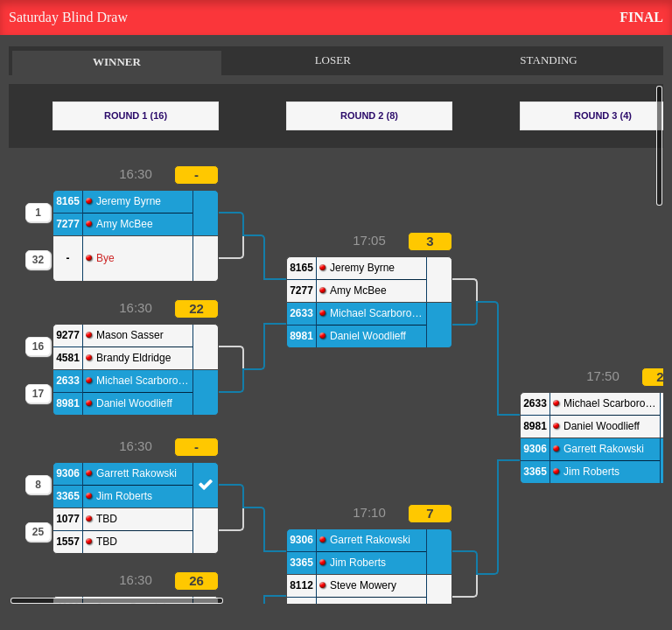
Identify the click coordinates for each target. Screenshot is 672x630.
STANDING (548, 60)
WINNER (117, 62)
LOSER (333, 60)
